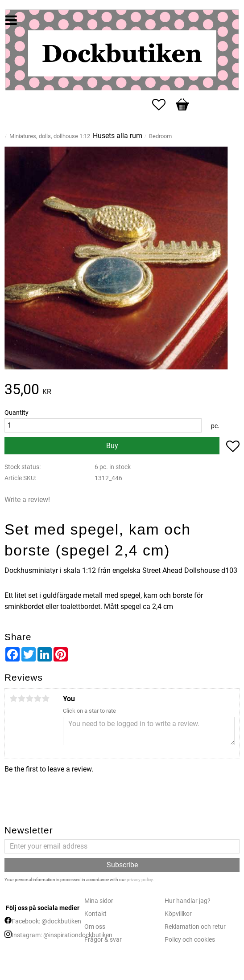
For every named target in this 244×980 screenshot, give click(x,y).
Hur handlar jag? (188, 901)
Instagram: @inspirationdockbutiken (62, 935)
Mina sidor (99, 901)
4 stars (37, 698)
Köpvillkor (178, 914)
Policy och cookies (190, 940)
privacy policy (140, 880)
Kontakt (95, 914)
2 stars (21, 698)
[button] (163, 105)
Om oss (95, 927)
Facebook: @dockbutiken (46, 921)
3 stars (29, 698)
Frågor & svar (103, 940)
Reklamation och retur (195, 927)
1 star (13, 698)
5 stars (45, 698)
